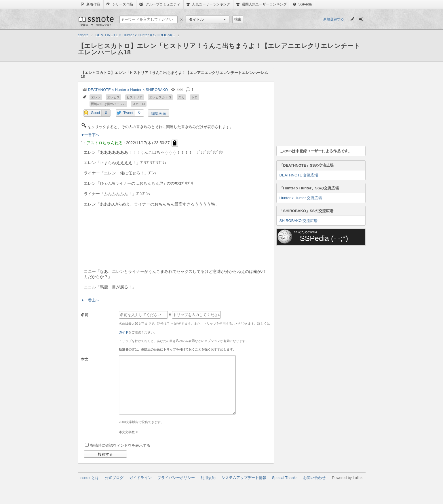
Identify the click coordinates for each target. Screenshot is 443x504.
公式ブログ (114, 478)
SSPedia (302, 4)
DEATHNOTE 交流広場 (299, 175)
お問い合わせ (314, 478)
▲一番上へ (90, 300)
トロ (195, 97)
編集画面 (159, 114)
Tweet (128, 113)
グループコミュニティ (160, 4)
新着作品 (91, 4)
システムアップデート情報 (244, 478)
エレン (96, 97)
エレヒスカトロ (160, 97)
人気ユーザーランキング (208, 4)
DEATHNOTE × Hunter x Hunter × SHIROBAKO (128, 90)
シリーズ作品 (120, 4)
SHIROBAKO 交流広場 (299, 221)
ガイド (124, 332)
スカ (181, 97)
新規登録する (334, 19)
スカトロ (139, 104)
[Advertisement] (320, 104)
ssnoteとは (90, 478)
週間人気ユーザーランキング (262, 4)
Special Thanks (285, 478)
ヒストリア (135, 97)
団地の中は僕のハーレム (108, 104)
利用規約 (208, 478)
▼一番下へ (90, 135)
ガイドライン (140, 478)
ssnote (96, 21)
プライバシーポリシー (176, 478)
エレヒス (113, 97)
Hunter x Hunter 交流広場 (301, 198)
